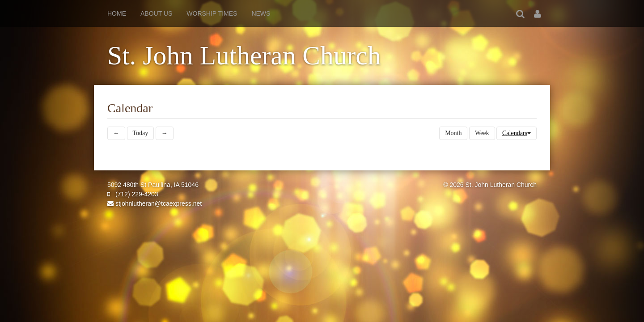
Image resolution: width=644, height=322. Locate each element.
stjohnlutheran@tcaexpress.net (155, 203)
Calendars (517, 133)
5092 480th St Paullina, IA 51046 (153, 185)
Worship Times (212, 13)
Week (482, 133)
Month (453, 133)
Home (117, 13)
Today (141, 133)
